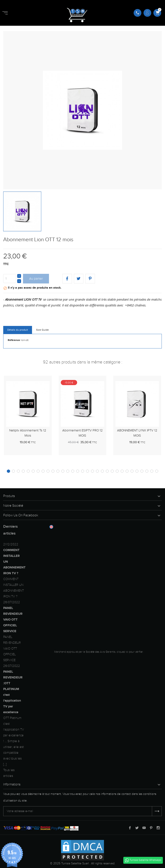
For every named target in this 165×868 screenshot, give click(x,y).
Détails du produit (18, 330)
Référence (14, 340)
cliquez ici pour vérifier (130, 652)
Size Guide (42, 330)
